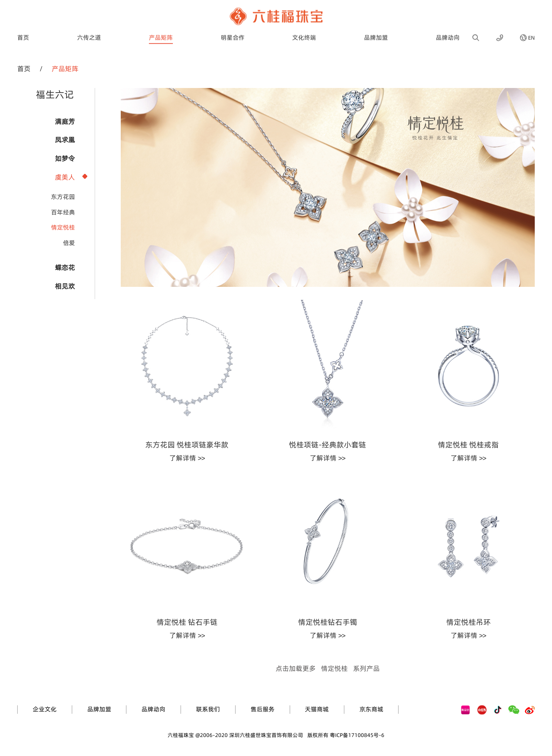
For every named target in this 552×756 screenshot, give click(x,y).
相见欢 (65, 286)
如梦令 (65, 158)
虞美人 (65, 177)
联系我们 (208, 709)
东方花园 (63, 197)
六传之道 (89, 31)
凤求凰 (65, 140)
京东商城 (371, 709)
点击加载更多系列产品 (328, 668)
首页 (23, 31)
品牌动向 (448, 31)
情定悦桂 (63, 227)
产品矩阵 (161, 31)
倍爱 (69, 243)
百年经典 (63, 212)
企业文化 (45, 709)
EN (531, 31)
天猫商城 (317, 709)
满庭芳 (65, 121)
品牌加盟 (376, 31)
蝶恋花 (65, 267)
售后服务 (263, 709)
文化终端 (304, 31)
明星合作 (233, 31)
